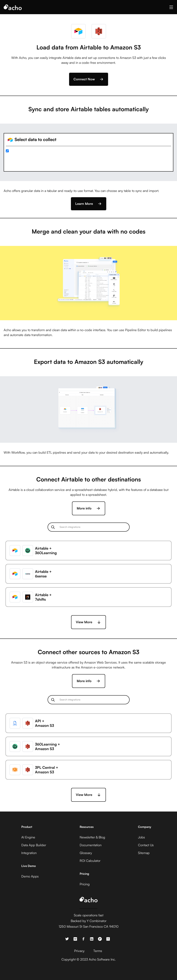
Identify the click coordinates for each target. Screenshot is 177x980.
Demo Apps (30, 876)
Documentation (91, 845)
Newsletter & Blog (92, 837)
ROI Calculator (90, 861)
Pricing (85, 884)
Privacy (79, 951)
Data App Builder (34, 845)
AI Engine (28, 837)
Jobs (141, 837)
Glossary (86, 853)
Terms (98, 951)
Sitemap (144, 853)
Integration (29, 853)
